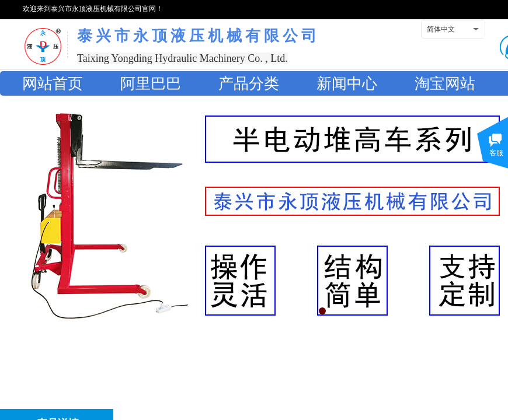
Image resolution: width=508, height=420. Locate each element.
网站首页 (53, 84)
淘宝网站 (445, 84)
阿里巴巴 (151, 84)
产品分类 (249, 84)
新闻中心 (347, 84)
